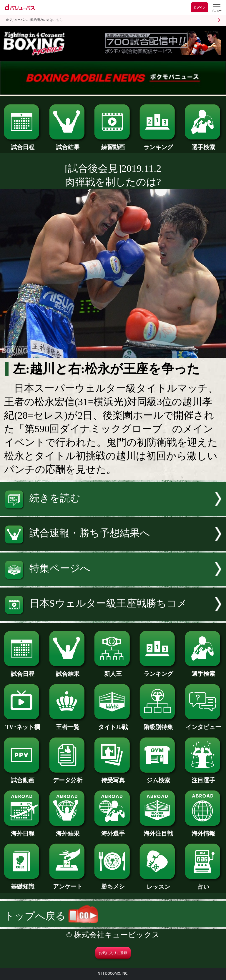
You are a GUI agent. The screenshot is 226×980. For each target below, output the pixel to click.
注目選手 (203, 777)
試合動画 (23, 777)
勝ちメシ (113, 884)
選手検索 (203, 144)
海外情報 (203, 831)
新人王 (113, 671)
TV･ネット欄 (23, 724)
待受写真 (113, 777)
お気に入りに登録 (113, 953)
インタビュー (203, 724)
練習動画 (113, 144)
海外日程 (23, 831)
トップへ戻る (51, 916)
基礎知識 (23, 884)
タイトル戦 (113, 724)
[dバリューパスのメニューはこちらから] (216, 8)
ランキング (158, 144)
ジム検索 (158, 777)
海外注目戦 (158, 831)
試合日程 (23, 144)
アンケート (68, 884)
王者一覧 (68, 724)
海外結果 (68, 831)
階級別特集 (158, 724)
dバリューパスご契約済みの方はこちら (34, 20)
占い (203, 884)
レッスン (158, 884)
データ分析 (68, 777)
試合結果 (68, 144)
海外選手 (113, 831)
